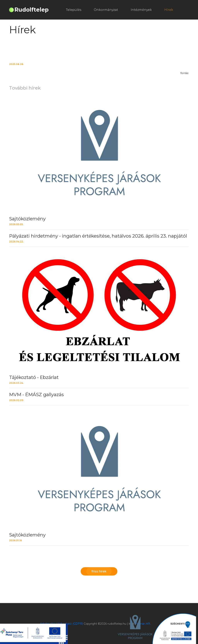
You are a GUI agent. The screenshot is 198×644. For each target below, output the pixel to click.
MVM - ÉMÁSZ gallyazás (36, 395)
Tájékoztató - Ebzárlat (34, 377)
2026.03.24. (16, 383)
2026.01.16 (15, 540)
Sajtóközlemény (27, 219)
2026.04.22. (16, 242)
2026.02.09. (16, 400)
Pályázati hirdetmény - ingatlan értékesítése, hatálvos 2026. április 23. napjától (98, 236)
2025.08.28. (16, 64)
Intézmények (141, 10)
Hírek (169, 10)
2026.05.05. (16, 224)
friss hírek (99, 571)
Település (74, 10)
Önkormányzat (106, 10)
